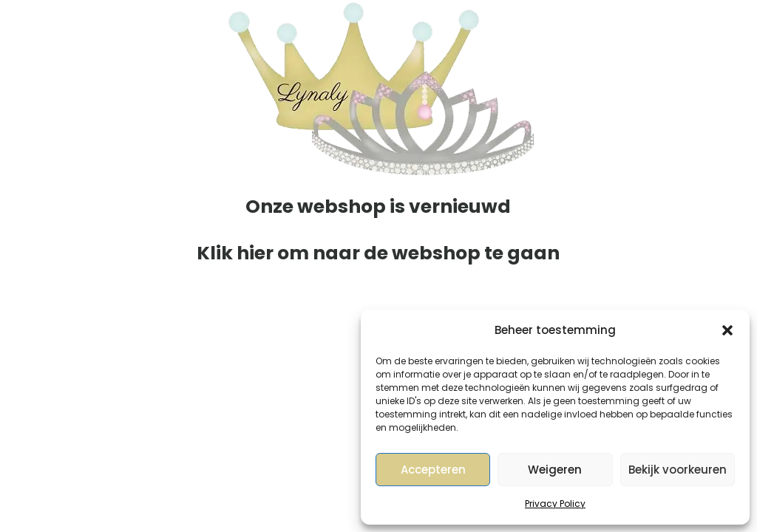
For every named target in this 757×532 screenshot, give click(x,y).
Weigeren (555, 470)
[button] (727, 330)
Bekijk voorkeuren (678, 470)
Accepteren (433, 470)
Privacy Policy (555, 504)
